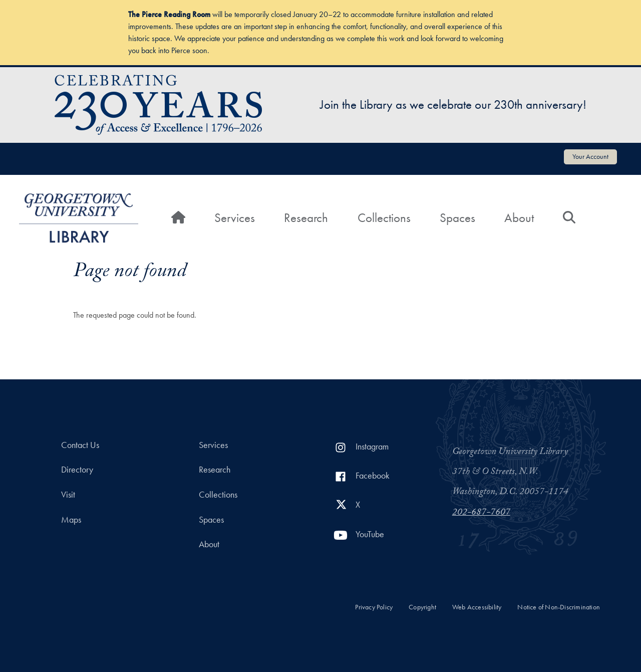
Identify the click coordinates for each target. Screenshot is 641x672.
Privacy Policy (374, 607)
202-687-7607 (481, 513)
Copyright (422, 607)
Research (306, 218)
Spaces (457, 218)
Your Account (590, 156)
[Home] (178, 218)
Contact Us (80, 445)
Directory (77, 470)
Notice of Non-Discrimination (559, 607)
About (519, 218)
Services (235, 218)
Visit (68, 495)
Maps (71, 520)
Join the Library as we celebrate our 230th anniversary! (453, 104)
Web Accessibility (477, 607)
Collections (384, 218)
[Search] (569, 218)
